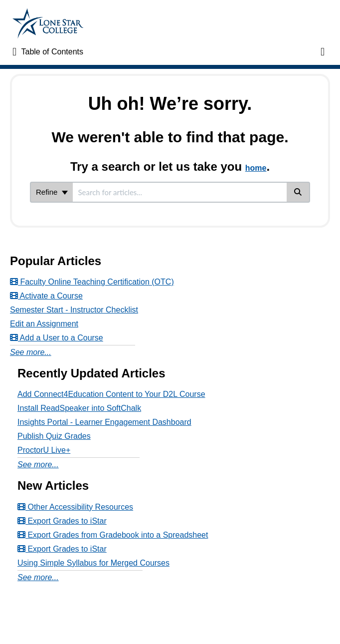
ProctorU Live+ (44, 450)
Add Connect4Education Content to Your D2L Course (111, 394)
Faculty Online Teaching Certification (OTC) (92, 282)
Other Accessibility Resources (75, 507)
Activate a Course (46, 296)
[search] (180, 192)
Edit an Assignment (44, 324)
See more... (31, 352)
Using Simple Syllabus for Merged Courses (93, 563)
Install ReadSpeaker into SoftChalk (79, 408)
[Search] (298, 192)
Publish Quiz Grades (54, 436)
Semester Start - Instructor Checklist (74, 310)
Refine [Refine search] (52, 192)
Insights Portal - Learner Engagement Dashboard (104, 422)
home (256, 168)
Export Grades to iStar (62, 521)
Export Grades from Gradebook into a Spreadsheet (113, 535)
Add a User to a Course (57, 338)
